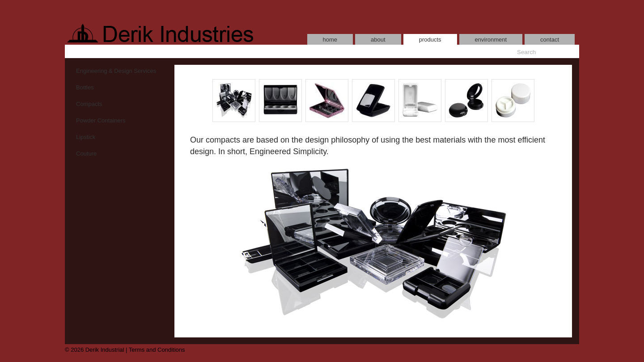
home (330, 40)
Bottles (85, 87)
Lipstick (86, 137)
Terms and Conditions (157, 350)
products (430, 40)
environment (491, 40)
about (378, 40)
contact (550, 40)
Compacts (89, 104)
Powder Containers (101, 120)
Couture (86, 154)
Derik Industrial (105, 350)
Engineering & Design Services (116, 71)
